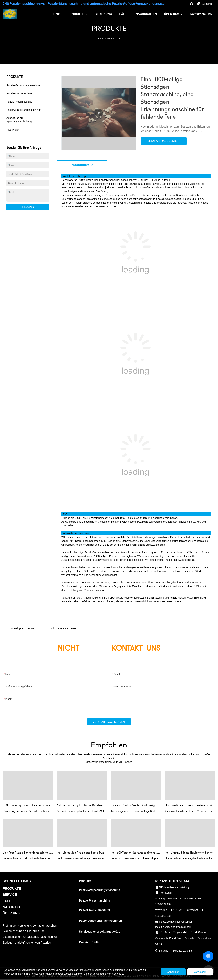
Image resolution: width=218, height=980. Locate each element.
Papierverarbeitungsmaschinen (24, 110)
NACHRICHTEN (146, 14)
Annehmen (170, 972)
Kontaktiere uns (201, 14)
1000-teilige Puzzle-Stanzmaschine (25, 628)
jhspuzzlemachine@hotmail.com (173, 927)
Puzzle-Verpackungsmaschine (23, 85)
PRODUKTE (76, 14)
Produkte (85, 881)
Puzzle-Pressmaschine (19, 102)
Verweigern (199, 972)
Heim (57, 14)
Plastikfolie (13, 130)
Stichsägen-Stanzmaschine (66, 628)
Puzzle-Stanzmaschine (19, 93)
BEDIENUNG (103, 14)
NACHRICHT (12, 907)
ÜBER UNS (172, 14)
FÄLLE (124, 14)
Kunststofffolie (89, 943)
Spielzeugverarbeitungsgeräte (100, 932)
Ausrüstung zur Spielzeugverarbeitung (19, 120)
